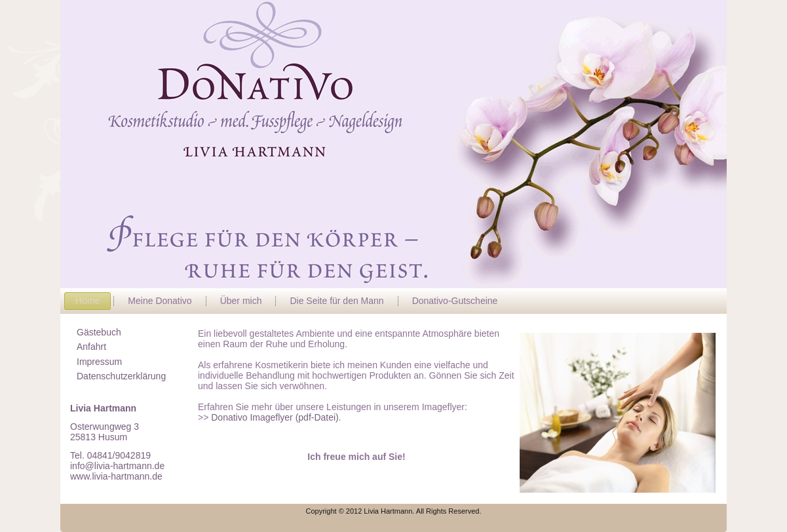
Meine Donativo (160, 301)
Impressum (99, 362)
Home (87, 301)
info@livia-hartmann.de (117, 466)
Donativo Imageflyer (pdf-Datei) (273, 417)
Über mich (241, 301)
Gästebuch (99, 332)
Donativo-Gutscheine (455, 301)
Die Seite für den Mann (336, 301)
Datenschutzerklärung (121, 376)
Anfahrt (91, 347)
